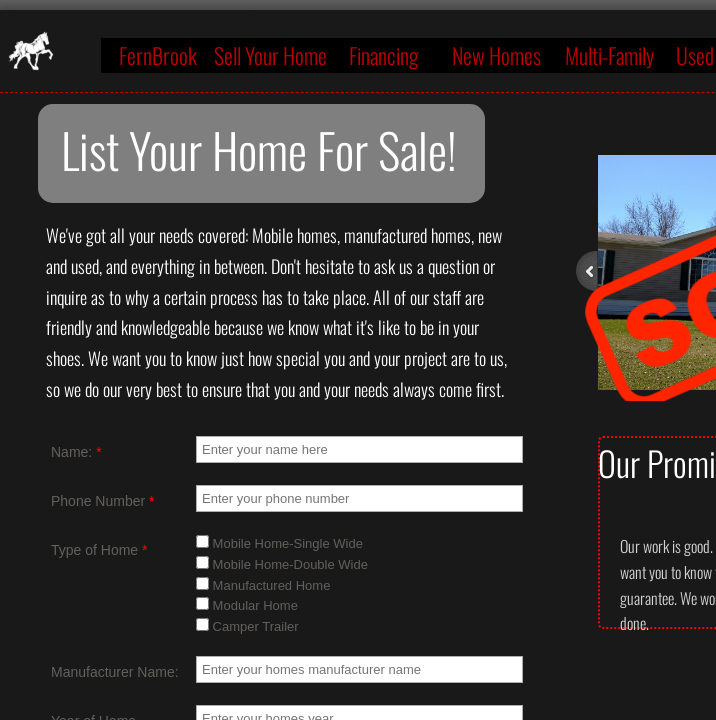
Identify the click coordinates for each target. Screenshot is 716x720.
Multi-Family (609, 55)
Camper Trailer (247, 626)
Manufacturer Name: (115, 672)
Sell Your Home (270, 55)
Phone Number (103, 501)
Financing (384, 55)
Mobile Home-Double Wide (282, 564)
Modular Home (247, 605)
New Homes (496, 55)
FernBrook (158, 55)
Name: (76, 452)
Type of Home (99, 550)
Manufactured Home (263, 585)
